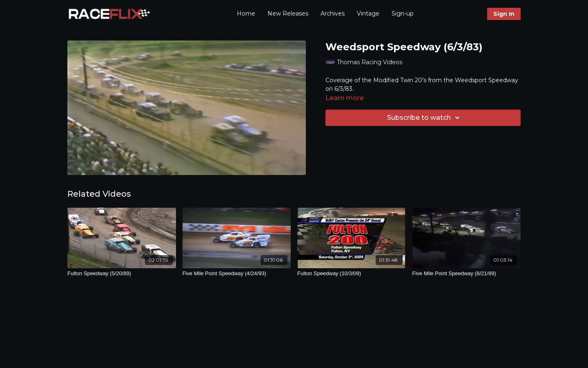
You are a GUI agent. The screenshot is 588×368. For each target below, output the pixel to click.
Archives (333, 13)
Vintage (368, 13)
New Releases (288, 13)
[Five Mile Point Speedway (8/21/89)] (467, 274)
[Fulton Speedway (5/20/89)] (122, 274)
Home (246, 13)
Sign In (504, 14)
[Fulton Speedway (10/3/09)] (352, 274)
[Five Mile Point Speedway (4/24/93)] (237, 274)
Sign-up (403, 13)
